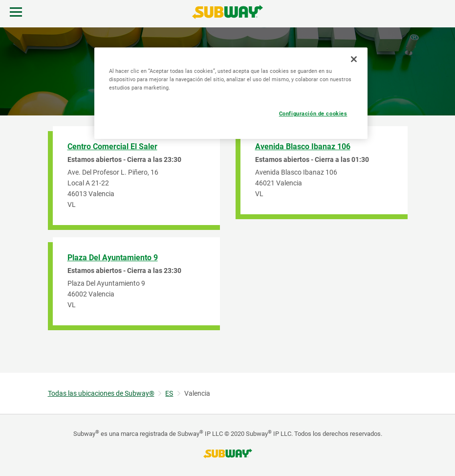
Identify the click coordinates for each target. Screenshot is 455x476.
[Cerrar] (354, 59)
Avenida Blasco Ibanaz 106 (303, 147)
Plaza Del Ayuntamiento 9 (113, 258)
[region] (231, 93)
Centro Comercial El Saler (112, 147)
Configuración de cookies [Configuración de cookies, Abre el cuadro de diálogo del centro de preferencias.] (313, 113)
